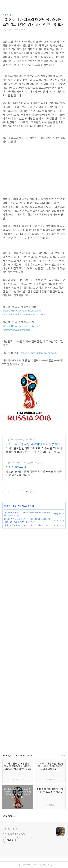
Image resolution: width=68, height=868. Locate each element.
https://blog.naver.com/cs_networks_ (22, 463)
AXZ (33, 865)
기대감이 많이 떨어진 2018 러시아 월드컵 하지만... (25, 525)
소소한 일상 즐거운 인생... (15, 834)
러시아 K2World (16, 467)
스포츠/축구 (8, 15)
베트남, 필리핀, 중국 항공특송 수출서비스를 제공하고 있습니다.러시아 (34, 473)
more (63, 755)
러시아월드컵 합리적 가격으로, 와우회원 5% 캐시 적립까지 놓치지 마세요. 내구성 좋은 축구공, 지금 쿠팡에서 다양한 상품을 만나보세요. (34, 450)
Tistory (49, 865)
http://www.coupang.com (17, 439)
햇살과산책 (10, 829)
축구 (14, 506)
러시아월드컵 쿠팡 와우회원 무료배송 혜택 (33, 444)
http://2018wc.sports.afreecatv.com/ (39, 353)
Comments (9, 816)
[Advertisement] (34, 638)
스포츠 (8, 506)
